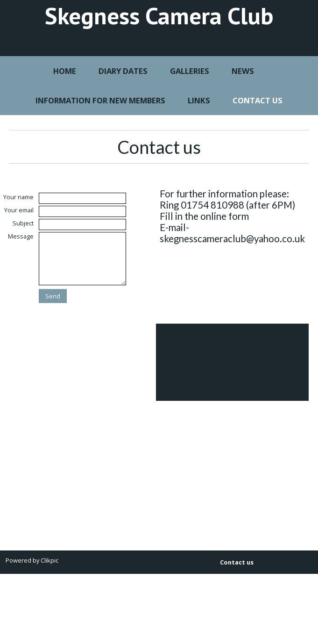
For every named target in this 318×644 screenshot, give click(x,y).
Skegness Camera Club (159, 15)
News (243, 71)
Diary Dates (123, 71)
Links (199, 100)
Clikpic (49, 560)
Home (65, 71)
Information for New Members (100, 100)
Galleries (190, 71)
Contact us (258, 100)
